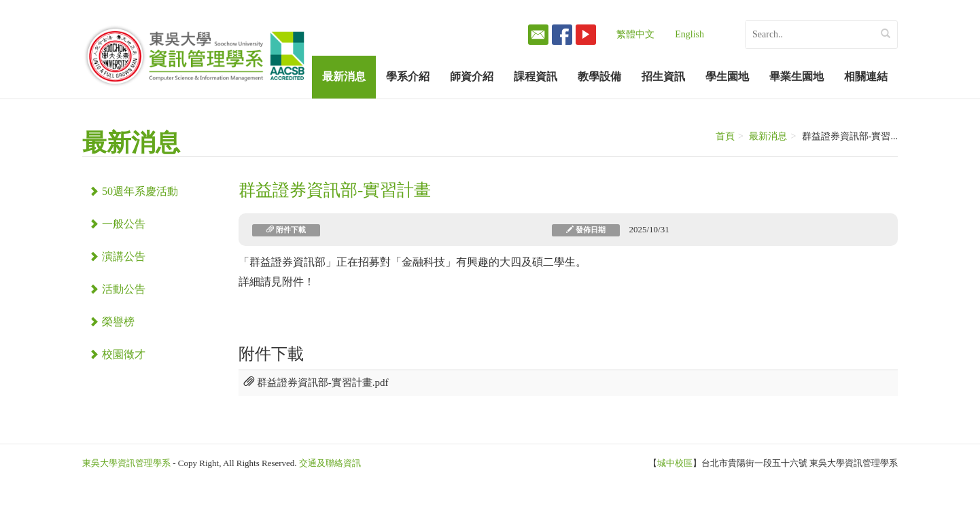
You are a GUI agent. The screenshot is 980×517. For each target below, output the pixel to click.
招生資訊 (663, 76)
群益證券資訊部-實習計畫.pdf (316, 382)
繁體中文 (635, 34)
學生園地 (727, 76)
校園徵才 (117, 354)
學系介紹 (408, 76)
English (689, 34)
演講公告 (117, 256)
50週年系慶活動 (134, 191)
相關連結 (866, 76)
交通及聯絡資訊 (330, 463)
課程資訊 (536, 76)
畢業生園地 (797, 76)
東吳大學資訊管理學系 (126, 463)
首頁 (725, 136)
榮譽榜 (112, 322)
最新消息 (344, 76)
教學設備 (599, 76)
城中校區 (675, 463)
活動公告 (117, 289)
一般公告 (117, 224)
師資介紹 (472, 76)
